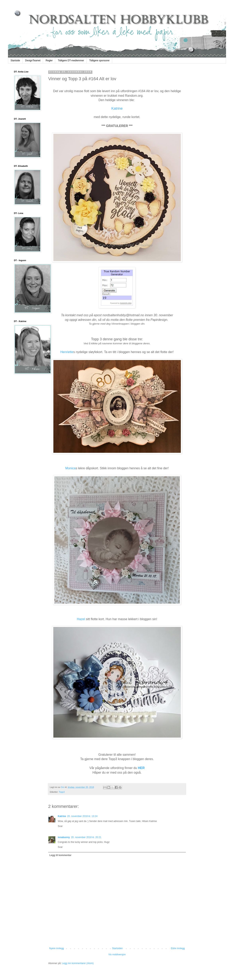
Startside (15, 61)
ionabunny (64, 837)
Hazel (81, 619)
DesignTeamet (33, 61)
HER (141, 768)
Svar (60, 826)
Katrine (117, 108)
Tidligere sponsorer (99, 61)
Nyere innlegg (57, 948)
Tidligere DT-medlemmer (71, 61)
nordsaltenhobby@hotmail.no (123, 315)
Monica (70, 468)
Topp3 (62, 792)
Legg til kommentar (60, 855)
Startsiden (117, 948)
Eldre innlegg (178, 948)
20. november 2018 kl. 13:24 (82, 816)
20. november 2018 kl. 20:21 (86, 837)
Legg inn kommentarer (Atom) (78, 963)
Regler (49, 61)
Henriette (67, 352)
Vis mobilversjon (117, 955)
